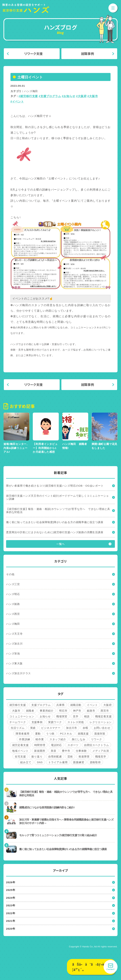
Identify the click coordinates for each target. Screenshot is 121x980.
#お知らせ (68, 96)
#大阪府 (81, 96)
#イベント (17, 102)
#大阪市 (93, 96)
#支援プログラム (50, 96)
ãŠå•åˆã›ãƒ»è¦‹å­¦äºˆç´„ (91, 967)
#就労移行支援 (28, 96)
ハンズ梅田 (31, 91)
